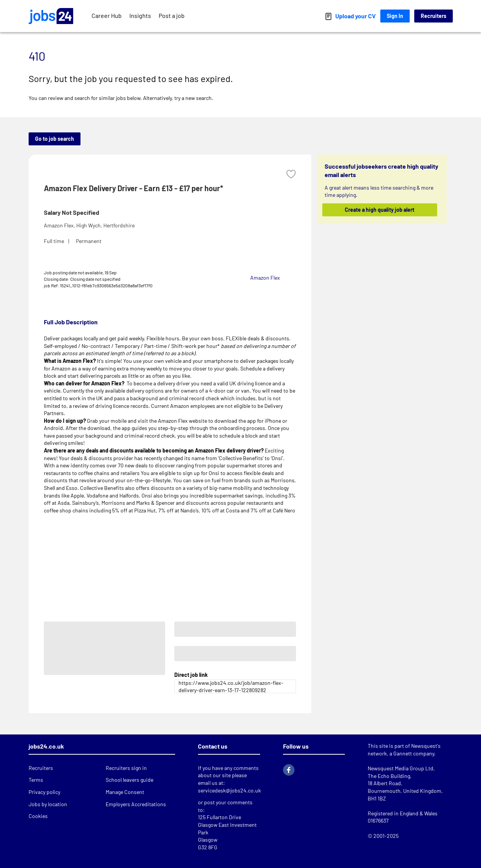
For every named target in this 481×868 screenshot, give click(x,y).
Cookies (38, 816)
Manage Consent (125, 792)
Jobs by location (48, 804)
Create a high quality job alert (380, 210)
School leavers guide (129, 780)
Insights (140, 15)
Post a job (172, 15)
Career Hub (107, 15)
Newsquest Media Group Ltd (401, 768)
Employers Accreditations (136, 804)
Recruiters (434, 16)
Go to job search (55, 139)
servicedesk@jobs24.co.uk (229, 790)
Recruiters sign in (126, 768)
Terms (36, 780)
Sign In (395, 16)
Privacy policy (44, 792)
